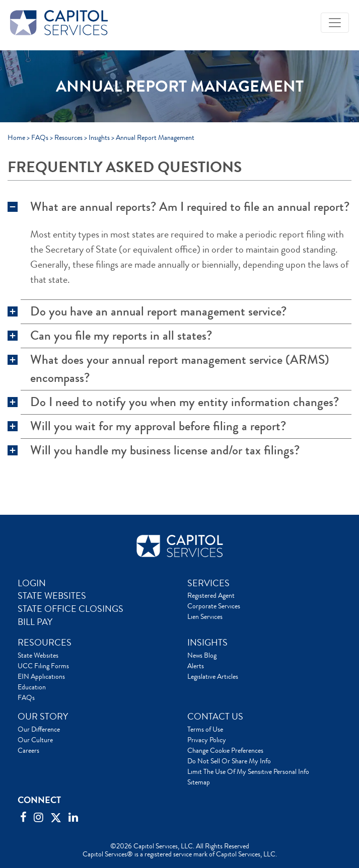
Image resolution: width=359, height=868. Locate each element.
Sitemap (199, 782)
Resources (68, 137)
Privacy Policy (207, 740)
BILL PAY (35, 622)
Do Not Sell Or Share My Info (229, 761)
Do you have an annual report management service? (158, 311)
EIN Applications (41, 676)
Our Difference (39, 729)
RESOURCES (45, 643)
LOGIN (32, 583)
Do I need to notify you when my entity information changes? (185, 402)
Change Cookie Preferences (225, 750)
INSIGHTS (207, 643)
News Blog (202, 655)
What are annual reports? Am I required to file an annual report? (190, 207)
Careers (28, 750)
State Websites (38, 655)
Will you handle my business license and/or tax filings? (165, 450)
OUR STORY (43, 717)
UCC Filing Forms (43, 666)
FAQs (40, 137)
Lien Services (205, 616)
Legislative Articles (213, 676)
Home (16, 137)
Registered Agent (211, 595)
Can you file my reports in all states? (121, 336)
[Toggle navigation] (335, 23)
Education (32, 687)
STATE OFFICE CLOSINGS (70, 609)
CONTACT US (215, 717)
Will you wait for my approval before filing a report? (158, 426)
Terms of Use (205, 729)
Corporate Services (214, 606)
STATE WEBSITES (52, 596)
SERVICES (208, 583)
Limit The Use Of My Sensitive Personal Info (248, 771)
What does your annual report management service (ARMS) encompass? (180, 369)
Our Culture (35, 740)
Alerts (196, 666)
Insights (99, 137)
